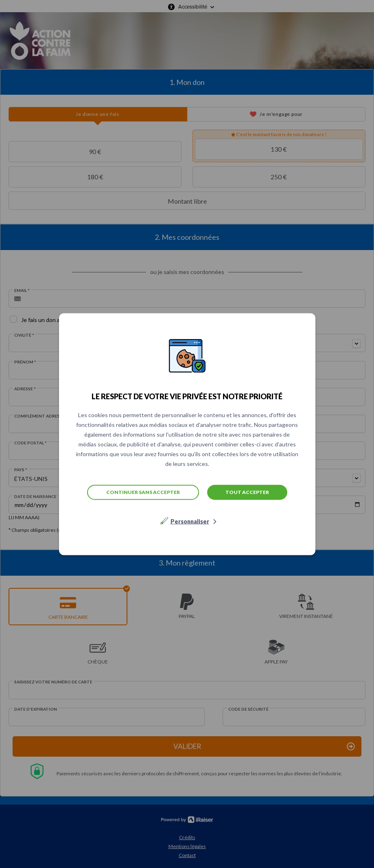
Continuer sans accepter (143, 492)
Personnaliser (190, 521)
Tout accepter (247, 492)
